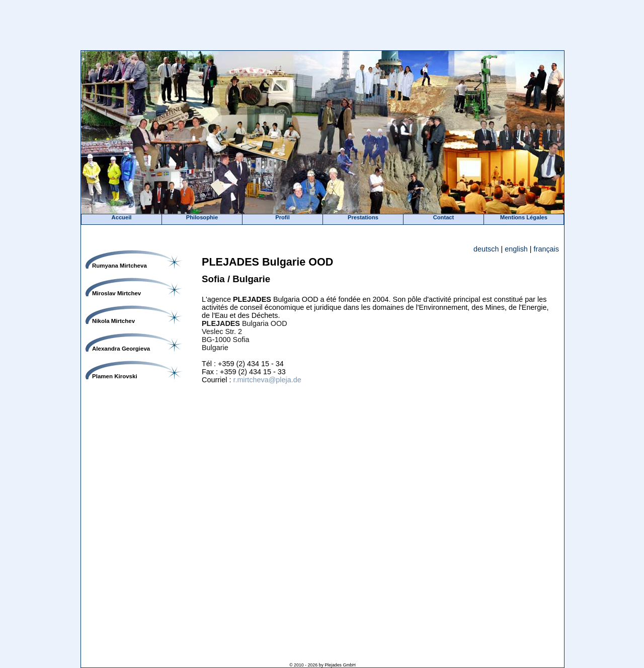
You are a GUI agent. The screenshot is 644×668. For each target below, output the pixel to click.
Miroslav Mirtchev (116, 293)
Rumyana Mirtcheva (119, 266)
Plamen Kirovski (115, 376)
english (516, 249)
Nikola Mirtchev (113, 321)
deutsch (486, 249)
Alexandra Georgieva (121, 349)
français (546, 249)
